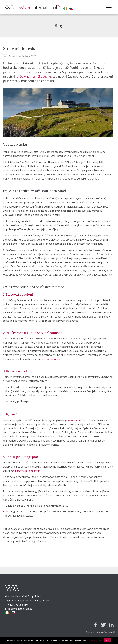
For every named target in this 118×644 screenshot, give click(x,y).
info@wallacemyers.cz (20, 609)
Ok (108, 640)
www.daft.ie (75, 420)
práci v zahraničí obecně (34, 76)
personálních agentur (27, 471)
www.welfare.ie (52, 359)
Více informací (97, 640)
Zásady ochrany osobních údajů (100, 632)
